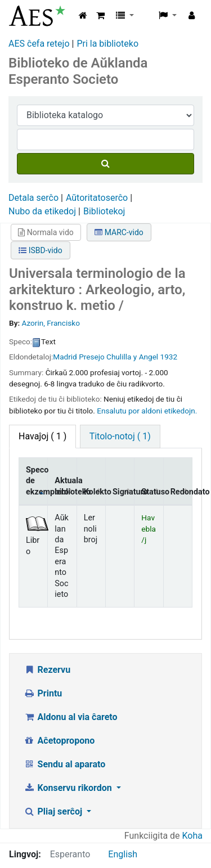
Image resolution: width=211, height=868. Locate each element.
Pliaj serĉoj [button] (54, 811)
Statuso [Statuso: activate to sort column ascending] (152, 492)
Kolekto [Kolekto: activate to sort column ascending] (95, 492)
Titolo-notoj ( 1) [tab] (120, 436)
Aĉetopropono (59, 741)
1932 (169, 357)
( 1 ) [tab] (42, 436)
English (123, 854)
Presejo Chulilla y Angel (118, 357)
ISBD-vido (40, 250)
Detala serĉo (33, 198)
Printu (43, 693)
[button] (100, 16)
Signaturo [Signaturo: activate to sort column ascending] (124, 492)
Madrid (65, 357)
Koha (192, 836)
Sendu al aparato (64, 764)
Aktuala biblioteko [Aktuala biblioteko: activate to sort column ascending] (66, 486)
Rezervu (47, 670)
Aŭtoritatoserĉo (97, 198)
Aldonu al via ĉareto (71, 717)
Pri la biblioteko (107, 44)
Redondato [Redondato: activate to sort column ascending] (181, 492)
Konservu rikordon (69, 788)
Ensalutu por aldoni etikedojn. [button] (147, 411)
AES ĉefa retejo (39, 44)
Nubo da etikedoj (42, 211)
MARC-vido (119, 232)
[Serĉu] (105, 164)
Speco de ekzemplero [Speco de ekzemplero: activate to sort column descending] (37, 481)
